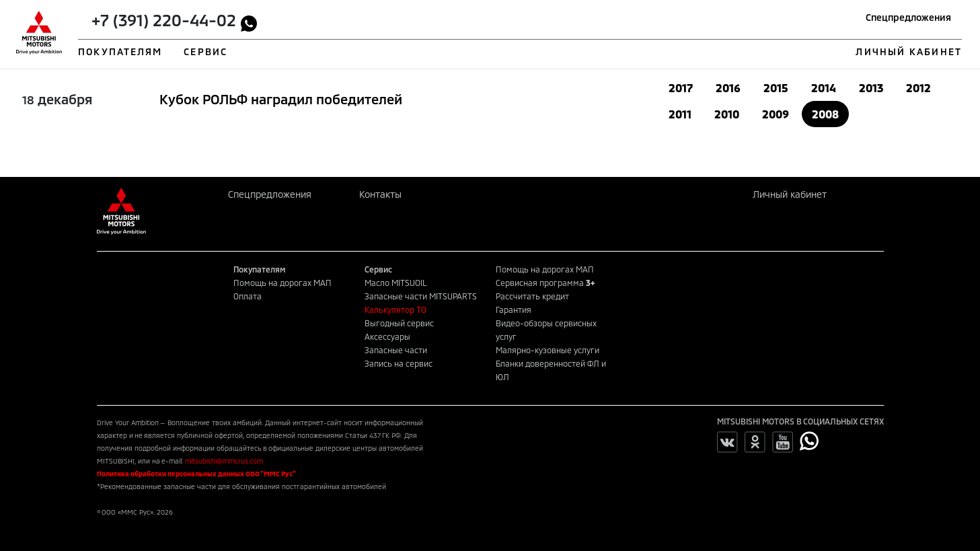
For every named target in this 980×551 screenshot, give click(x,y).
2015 (776, 88)
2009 (776, 114)
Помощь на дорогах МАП (282, 283)
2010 (727, 114)
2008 (825, 114)
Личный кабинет (790, 194)
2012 (918, 88)
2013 (871, 88)
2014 (824, 88)
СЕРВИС (205, 51)
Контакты (380, 194)
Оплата (248, 296)
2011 (680, 114)
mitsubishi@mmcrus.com (224, 461)
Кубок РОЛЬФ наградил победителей (281, 99)
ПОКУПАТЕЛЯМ (120, 51)
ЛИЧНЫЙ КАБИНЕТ (908, 51)
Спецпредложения (908, 17)
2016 (728, 88)
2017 (681, 88)
